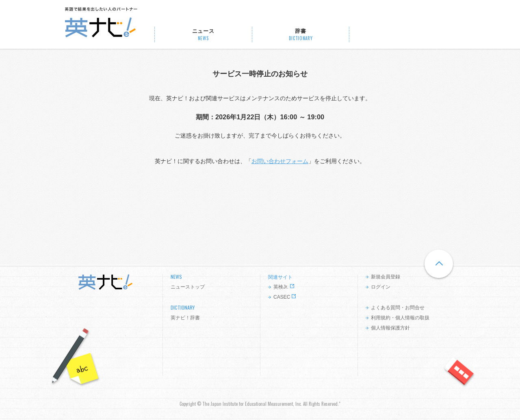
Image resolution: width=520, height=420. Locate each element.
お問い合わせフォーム (280, 161)
